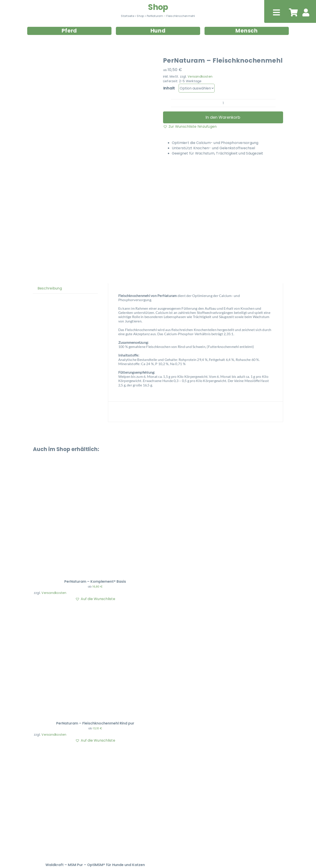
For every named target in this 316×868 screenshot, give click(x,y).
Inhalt (169, 88)
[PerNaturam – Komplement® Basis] (89, 469)
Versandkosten (200, 76)
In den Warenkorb (223, 117)
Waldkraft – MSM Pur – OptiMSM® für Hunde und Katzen (95, 865)
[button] (190, 127)
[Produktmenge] (223, 103)
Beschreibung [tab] (50, 288)
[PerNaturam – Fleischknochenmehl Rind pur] (89, 611)
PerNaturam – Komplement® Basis (95, 581)
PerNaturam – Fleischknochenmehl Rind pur (95, 723)
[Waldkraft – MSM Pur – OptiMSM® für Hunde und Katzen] (89, 752)
